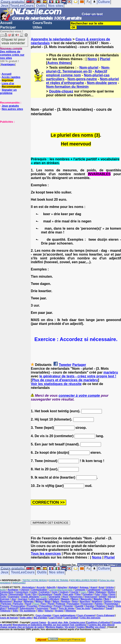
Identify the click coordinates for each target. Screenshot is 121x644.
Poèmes (99, 604)
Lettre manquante (38, 599)
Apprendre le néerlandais (51, 39)
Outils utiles (26, 618)
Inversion (5, 599)
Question (90, 606)
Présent (58, 606)
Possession (87, 604)
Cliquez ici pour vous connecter (13, 41)
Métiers (39, 601)
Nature (56, 601)
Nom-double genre (102, 83)
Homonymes (76, 597)
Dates (91, 592)
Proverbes (32, 606)
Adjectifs (51, 587)
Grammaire (13, 597)
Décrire (4, 594)
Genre (112, 594)
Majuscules (86, 599)
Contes (34, 592)
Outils (41, 6)
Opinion (108, 601)
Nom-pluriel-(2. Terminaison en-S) (78, 69)
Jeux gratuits (10, 106)
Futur (97, 594)
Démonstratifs (16, 594)
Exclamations (45, 594)
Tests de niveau (66, 608)
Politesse (61, 604)
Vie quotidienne (28, 611)
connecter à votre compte (79, 396)
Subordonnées (27, 608)
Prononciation (18, 606)
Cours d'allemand (106, 615)
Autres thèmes (59, 63)
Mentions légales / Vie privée (60, 627)
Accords (41, 587)
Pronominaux (111, 604)
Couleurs (64, 592)
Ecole (28, 594)
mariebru (111, 372)
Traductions (98, 608)
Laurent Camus (38, 622)
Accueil (6, 23)
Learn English (71, 618)
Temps (53, 608)
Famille (58, 594)
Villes (40, 611)
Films (78, 594)
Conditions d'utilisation (98, 622)
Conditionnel (94, 590)
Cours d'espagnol (86, 615)
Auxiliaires (13, 590)
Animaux (84, 587)
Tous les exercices (46, 554)
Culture (104, 569)
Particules (18, 604)
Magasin (65, 599)
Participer (8, 27)
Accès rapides (11, 77)
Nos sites (56, 6)
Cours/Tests (42, 23)
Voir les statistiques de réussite (56, 384)
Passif (28, 604)
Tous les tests (83, 608)
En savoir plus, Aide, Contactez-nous (67, 622)
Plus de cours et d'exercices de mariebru (65, 380)
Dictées (112, 592)
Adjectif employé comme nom (77, 73)
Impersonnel (91, 597)
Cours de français (9, 618)
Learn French (56, 618)
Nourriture (85, 601)
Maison (75, 599)
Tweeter (65, 365)
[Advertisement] (13, 145)
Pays (43, 604)
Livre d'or (8, 83)
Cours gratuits (12, 569)
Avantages (8, 64)
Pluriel (105, 59)
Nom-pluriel (89, 68)
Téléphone (5, 611)
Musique (18, 601)
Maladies (98, 599)
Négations (97, 601)
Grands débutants (30, 597)
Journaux (23, 599)
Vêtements (71, 611)
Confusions (108, 590)
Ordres (117, 601)
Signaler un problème (8, 91)
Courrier (74, 592)
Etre (34, 594)
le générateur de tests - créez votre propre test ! (78, 376)
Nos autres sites (12, 109)
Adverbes (62, 587)
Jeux (4, 6)
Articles (110, 587)
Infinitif (102, 597)
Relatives (101, 606)
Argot (102, 587)
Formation (88, 594)
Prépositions (46, 606)
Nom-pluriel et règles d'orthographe (82, 81)
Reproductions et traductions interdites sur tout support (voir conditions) (49, 625)
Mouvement (6, 601)
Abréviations (29, 587)
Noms (92, 59)
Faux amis (68, 594)
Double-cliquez (61, 91)
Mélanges (29, 601)
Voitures (49, 611)
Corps (54, 592)
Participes (6, 604)
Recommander (11, 87)
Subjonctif (13, 608)
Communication (39, 590)
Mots (107, 599)
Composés (80, 590)
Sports (111, 606)
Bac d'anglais (40, 618)
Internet (112, 597)
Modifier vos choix (96, 627)
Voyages (59, 611)
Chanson (25, 590)
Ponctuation (73, 604)
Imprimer (8, 80)
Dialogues (101, 592)
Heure (65, 597)
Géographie (55, 597)
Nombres (65, 601)
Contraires (44, 592)
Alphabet (73, 587)
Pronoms (5, 606)
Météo (48, 601)
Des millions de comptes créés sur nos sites (12, 53)
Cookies (81, 627)
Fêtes (105, 594)
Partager (79, 365)
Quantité (79, 606)
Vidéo (15, 611)
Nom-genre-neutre (82, 79)
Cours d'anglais (44, 615)
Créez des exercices (90, 618)
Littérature (54, 599)
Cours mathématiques (64, 615)
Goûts (3, 597)
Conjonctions (7, 592)
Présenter (68, 606)
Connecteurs (22, 592)
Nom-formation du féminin (67, 87)
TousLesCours (22, 6)
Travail (109, 608)
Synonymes (42, 608)
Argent (94, 587)
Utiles (37, 27)
